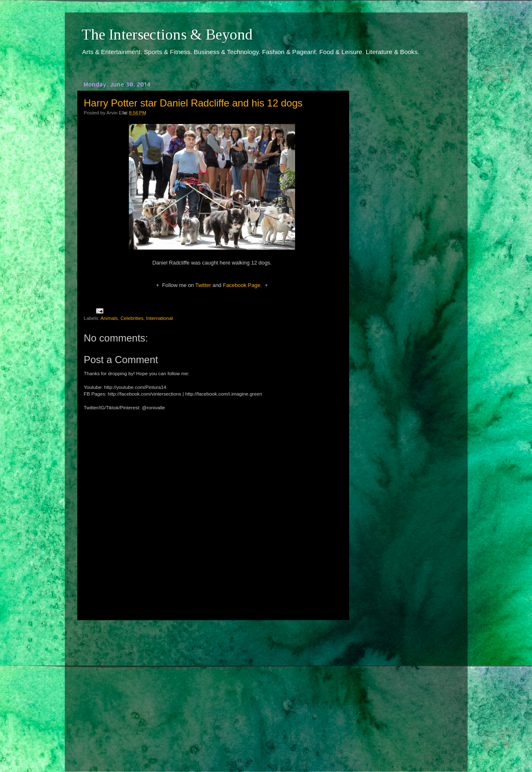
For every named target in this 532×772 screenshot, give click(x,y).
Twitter (203, 285)
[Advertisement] (212, 688)
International (160, 318)
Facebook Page (241, 285)
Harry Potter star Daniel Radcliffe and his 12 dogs (193, 103)
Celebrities (132, 318)
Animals (109, 318)
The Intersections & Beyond (167, 35)
